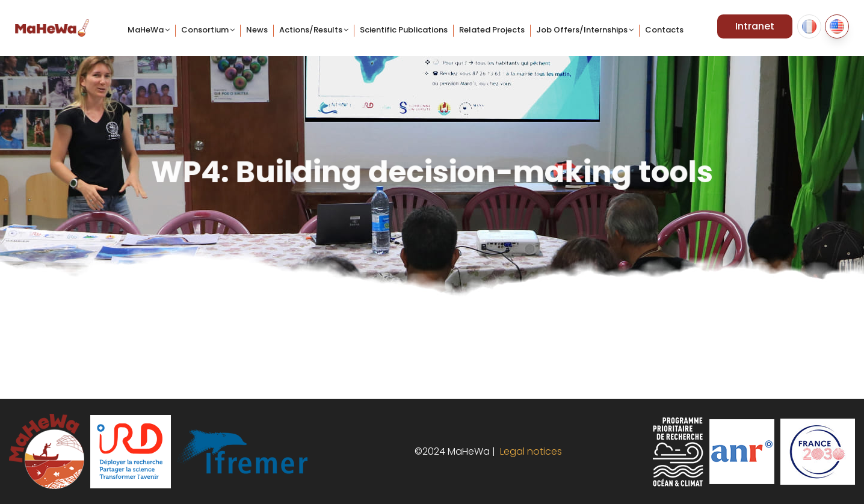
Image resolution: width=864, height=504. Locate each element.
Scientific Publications (404, 30)
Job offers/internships (582, 30)
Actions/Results (311, 30)
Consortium (205, 30)
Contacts (664, 30)
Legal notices (529, 451)
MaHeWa (146, 30)
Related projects (492, 30)
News (257, 30)
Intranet (755, 26)
